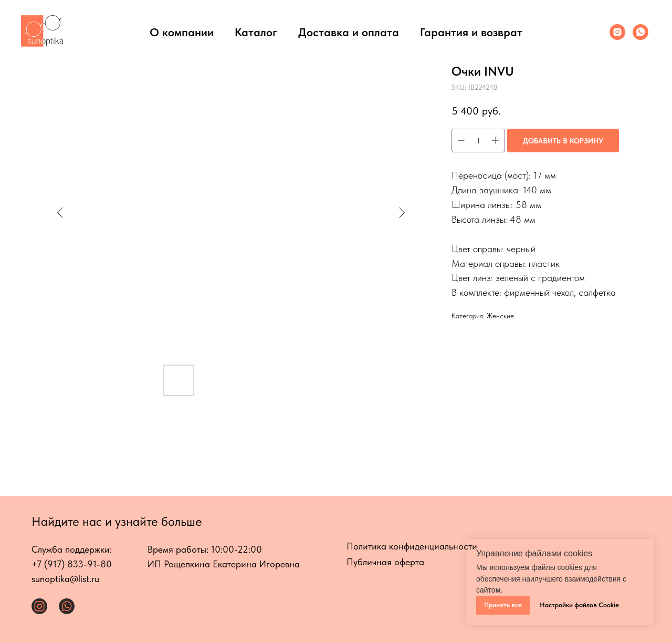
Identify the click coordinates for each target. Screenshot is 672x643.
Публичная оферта (385, 562)
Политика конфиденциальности (412, 546)
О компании (182, 32)
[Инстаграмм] (617, 32)
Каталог (256, 32)
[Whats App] (640, 32)
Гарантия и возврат (471, 32)
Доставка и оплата (349, 32)
